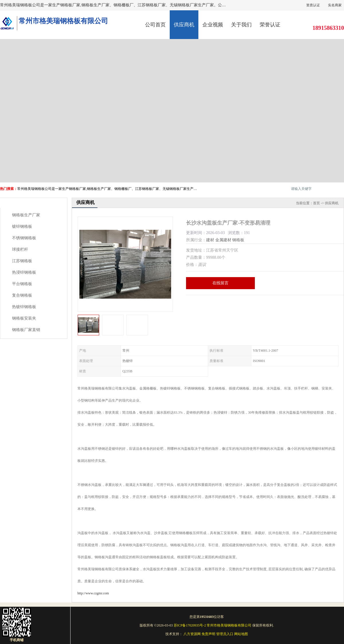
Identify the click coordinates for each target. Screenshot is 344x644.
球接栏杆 (20, 249)
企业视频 (213, 25)
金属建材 (223, 240)
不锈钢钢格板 (24, 238)
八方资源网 (192, 634)
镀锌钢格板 (22, 226)
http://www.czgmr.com (93, 593)
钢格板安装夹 (24, 318)
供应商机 (184, 25)
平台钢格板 (22, 284)
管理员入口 (225, 634)
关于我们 (241, 25)
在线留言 (220, 283)
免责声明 (208, 634)
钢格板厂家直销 (26, 330)
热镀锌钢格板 (24, 307)
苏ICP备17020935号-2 (190, 625)
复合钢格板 (22, 295)
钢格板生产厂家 (26, 215)
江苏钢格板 (22, 261)
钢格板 (238, 240)
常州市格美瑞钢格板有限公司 (229, 625)
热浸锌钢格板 (24, 272)
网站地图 (241, 634)
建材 (210, 240)
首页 (316, 203)
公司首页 (155, 25)
